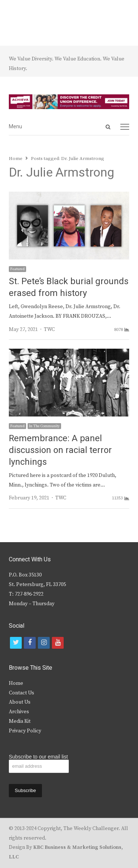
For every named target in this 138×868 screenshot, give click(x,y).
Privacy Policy (25, 731)
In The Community (44, 426)
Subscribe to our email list (38, 757)
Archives (19, 712)
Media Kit (20, 721)
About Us (20, 702)
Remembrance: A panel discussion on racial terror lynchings (60, 450)
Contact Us (22, 693)
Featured (17, 269)
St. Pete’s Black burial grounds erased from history (69, 287)
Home (16, 683)
